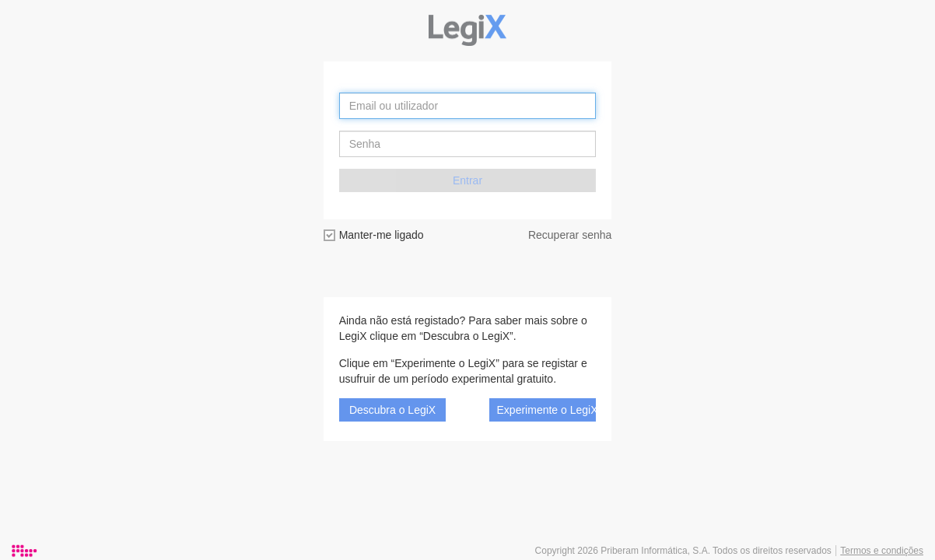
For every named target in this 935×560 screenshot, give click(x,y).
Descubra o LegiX (392, 410)
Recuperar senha (570, 235)
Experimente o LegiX (547, 410)
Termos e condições (882, 551)
